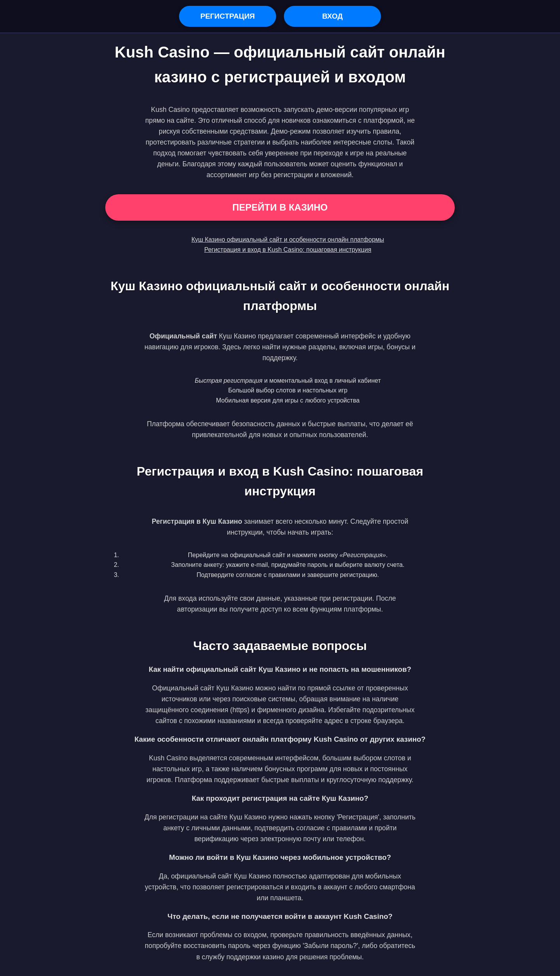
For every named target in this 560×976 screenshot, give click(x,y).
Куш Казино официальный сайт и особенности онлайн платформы (288, 240)
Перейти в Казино (280, 207)
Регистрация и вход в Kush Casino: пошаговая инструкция (288, 250)
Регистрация (228, 16)
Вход (332, 16)
